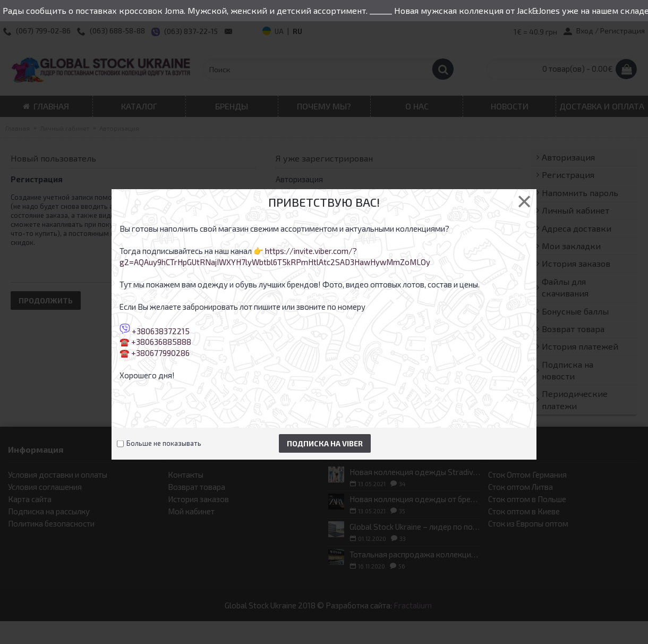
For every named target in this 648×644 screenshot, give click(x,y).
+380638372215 (161, 331)
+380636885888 (161, 342)
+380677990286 (160, 353)
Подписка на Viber (325, 443)
